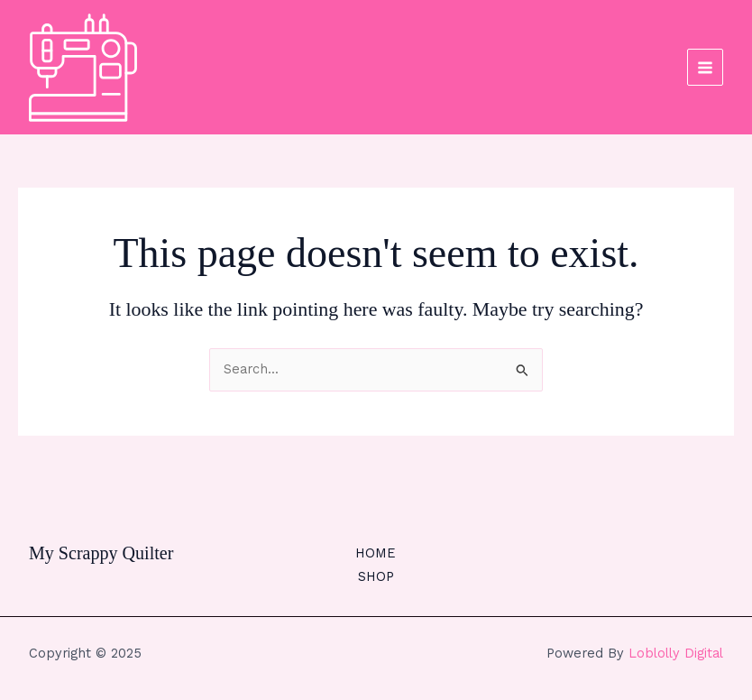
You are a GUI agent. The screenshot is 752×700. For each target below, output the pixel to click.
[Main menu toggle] (705, 67)
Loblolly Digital (676, 653)
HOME (376, 553)
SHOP (376, 576)
